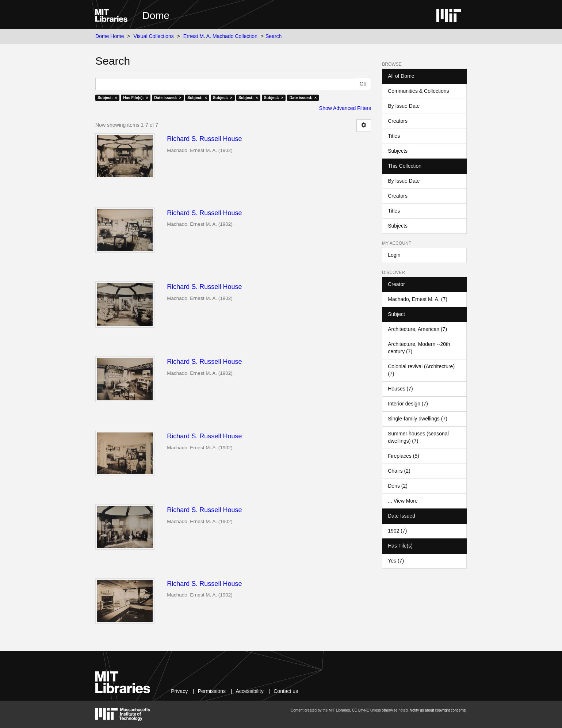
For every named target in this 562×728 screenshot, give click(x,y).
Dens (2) (398, 486)
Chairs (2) (399, 471)
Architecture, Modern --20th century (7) (419, 348)
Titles (394, 136)
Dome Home (110, 36)
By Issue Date (404, 106)
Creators (398, 121)
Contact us (286, 691)
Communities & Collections (418, 91)
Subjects (398, 151)
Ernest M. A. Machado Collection (220, 36)
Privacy (179, 691)
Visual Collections (154, 36)
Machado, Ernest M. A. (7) (418, 299)
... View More (403, 501)
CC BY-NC (361, 710)
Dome (156, 16)
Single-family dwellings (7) (418, 419)
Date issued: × (168, 98)
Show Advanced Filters (345, 108)
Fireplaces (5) (404, 456)
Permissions (212, 691)
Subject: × (107, 98)
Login (394, 255)
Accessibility (249, 691)
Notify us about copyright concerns (438, 710)
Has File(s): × (136, 98)
